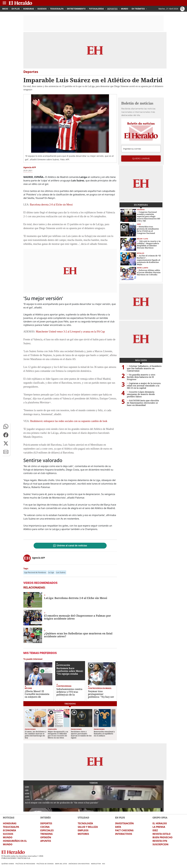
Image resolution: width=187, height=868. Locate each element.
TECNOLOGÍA (85, 823)
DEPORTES (46, 823)
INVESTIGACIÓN (124, 823)
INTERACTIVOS (124, 834)
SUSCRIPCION (160, 844)
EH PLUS (120, 817)
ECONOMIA (9, 830)
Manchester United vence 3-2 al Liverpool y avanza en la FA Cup (70, 332)
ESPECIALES (47, 830)
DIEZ (155, 830)
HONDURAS (10, 823)
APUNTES (46, 841)
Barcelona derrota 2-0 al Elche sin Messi (51, 205)
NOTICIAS (9, 817)
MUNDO (8, 837)
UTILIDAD (83, 817)
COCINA (45, 827)
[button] (6, 426)
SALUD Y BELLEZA (88, 827)
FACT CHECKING (124, 830)
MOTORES (83, 834)
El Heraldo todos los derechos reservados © (22, 856)
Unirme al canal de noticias (72, 546)
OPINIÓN (46, 837)
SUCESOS (8, 834)
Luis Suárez (61, 572)
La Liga (51, 572)
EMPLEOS (83, 830)
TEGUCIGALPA (11, 827)
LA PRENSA (159, 827)
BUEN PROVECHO (162, 837)
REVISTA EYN (160, 841)
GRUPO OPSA (160, 817)
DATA (118, 827)
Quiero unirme (141, 158)
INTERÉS (46, 817)
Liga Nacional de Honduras (35, 572)
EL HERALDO (160, 823)
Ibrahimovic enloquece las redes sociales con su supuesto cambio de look (68, 421)
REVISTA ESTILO (162, 834)
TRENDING (46, 834)
